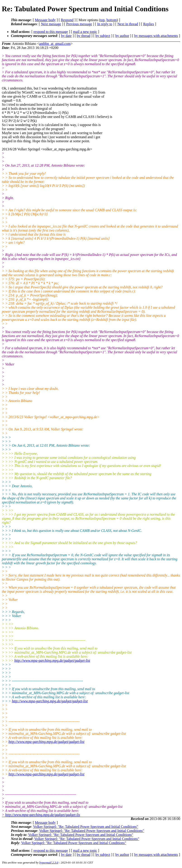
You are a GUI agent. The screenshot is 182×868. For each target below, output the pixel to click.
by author (122, 36)
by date (66, 36)
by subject (103, 36)
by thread (84, 36)
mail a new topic (85, 32)
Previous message (79, 24)
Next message (51, 24)
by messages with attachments (156, 36)
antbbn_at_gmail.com (55, 44)
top (102, 20)
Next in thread (128, 24)
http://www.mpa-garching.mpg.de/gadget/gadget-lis (43, 815)
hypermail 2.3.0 (49, 862)
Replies (149, 24)
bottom (112, 20)
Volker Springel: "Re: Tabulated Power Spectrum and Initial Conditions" (86, 827)
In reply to (105, 24)
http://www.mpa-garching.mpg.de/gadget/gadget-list (52, 660)
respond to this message (51, 32)
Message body (45, 20)
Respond (67, 20)
